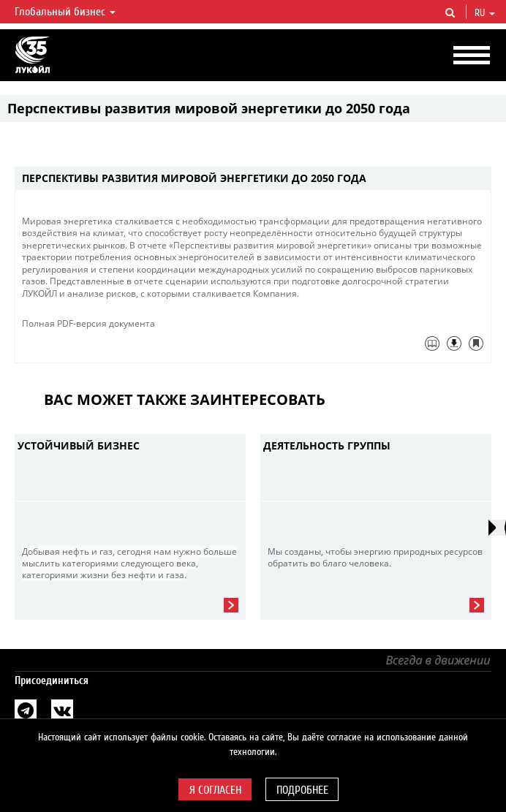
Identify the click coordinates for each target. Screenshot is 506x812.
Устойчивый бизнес (79, 445)
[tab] (253, 179)
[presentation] (497, 528)
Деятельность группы (327, 445)
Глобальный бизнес (65, 12)
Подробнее (302, 790)
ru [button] (485, 13)
